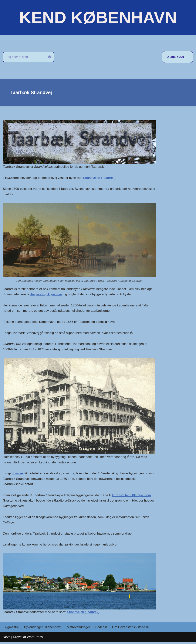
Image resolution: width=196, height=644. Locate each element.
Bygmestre (11, 629)
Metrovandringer (79, 629)
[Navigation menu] (178, 57)
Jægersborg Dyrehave (46, 295)
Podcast (102, 629)
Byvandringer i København (43, 629)
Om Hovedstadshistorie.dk (132, 629)
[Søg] (24, 57)
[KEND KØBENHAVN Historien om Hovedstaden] (98, 18)
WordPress (35, 639)
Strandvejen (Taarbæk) (100, 178)
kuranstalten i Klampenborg (133, 496)
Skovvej (18, 474)
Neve (7, 639)
